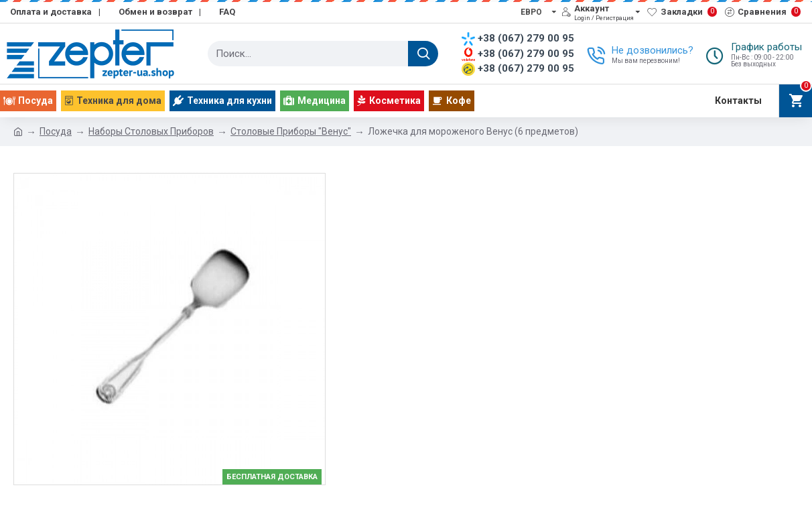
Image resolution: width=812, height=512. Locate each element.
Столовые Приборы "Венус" (291, 131)
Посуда (56, 131)
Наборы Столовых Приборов (151, 131)
